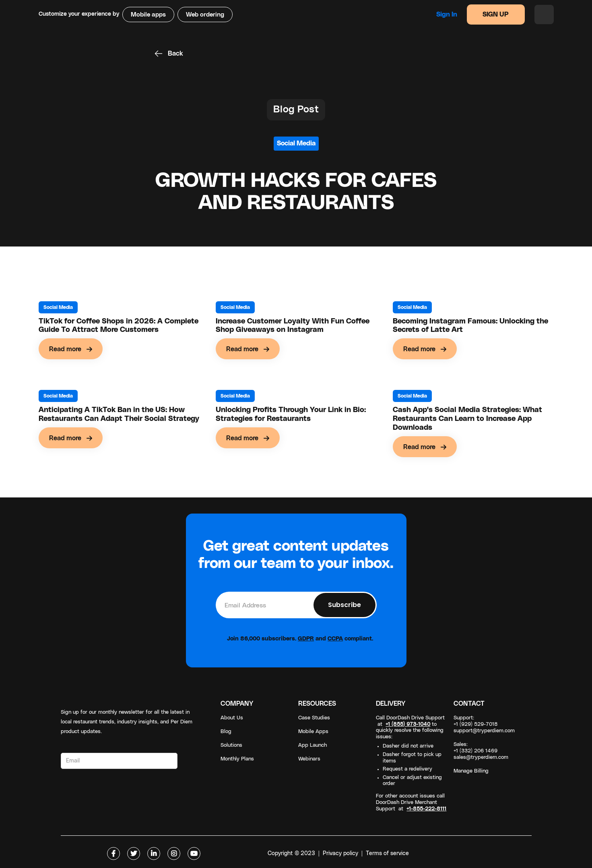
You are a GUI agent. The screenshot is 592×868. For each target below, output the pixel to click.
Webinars (309, 759)
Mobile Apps (313, 732)
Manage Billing (471, 771)
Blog (226, 732)
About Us (232, 718)
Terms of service (387, 853)
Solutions (231, 745)
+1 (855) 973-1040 (408, 724)
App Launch (313, 745)
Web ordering (205, 15)
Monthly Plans (237, 759)
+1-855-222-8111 (426, 809)
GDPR (306, 639)
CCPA (335, 639)
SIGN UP (496, 15)
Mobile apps (148, 15)
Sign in (447, 15)
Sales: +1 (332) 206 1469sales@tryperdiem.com (481, 751)
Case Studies (314, 718)
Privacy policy (340, 853)
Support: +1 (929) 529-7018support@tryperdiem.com (484, 724)
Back (175, 54)
